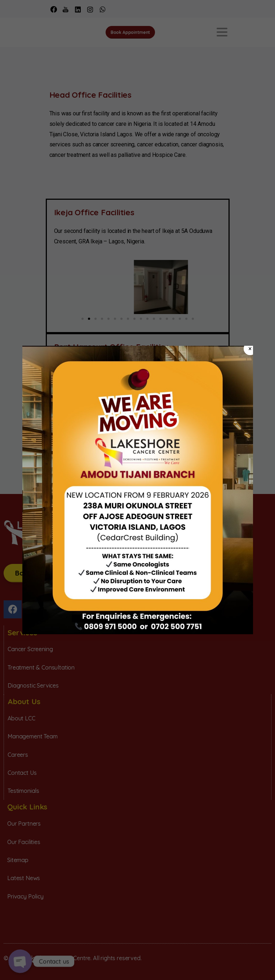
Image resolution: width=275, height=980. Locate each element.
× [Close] (250, 348)
